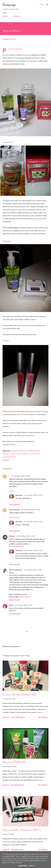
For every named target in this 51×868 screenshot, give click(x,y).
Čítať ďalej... (43, 717)
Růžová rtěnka (24, 597)
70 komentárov (17, 850)
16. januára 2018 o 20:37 (24, 605)
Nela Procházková (15, 570)
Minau (11, 605)
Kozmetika (22, 451)
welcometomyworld (16, 546)
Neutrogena (7, 241)
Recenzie (16, 16)
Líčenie (30, 451)
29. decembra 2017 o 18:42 (21, 476)
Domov (5, 16)
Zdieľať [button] (6, 460)
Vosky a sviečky (9, 457)
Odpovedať (15, 504)
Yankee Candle (8, 142)
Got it (32, 866)
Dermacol (6, 340)
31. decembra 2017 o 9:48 (32, 570)
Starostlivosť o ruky (30, 454)
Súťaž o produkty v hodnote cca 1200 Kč (22, 830)
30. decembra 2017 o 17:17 (26, 536)
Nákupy (37, 451)
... (10, 476)
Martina (12, 536)
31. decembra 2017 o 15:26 (33, 550)
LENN (11, 491)
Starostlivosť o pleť (12, 454)
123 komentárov (18, 717)
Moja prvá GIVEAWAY (14, 762)
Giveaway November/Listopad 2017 (19, 694)
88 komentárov (17, 785)
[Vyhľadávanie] (42, 4)
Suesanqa (9, 4)
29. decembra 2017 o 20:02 (31, 510)
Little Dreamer (14, 510)
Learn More (22, 866)
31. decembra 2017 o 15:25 (33, 495)
